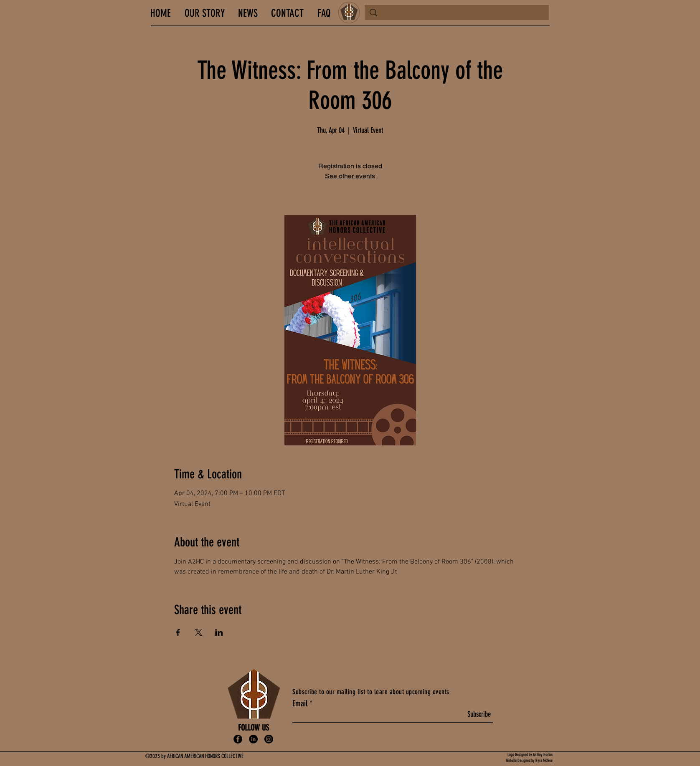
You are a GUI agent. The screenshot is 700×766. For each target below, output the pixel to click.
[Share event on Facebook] (178, 632)
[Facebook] (238, 739)
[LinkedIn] (253, 739)
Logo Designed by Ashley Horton (530, 755)
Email (300, 703)
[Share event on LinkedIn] (219, 632)
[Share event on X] (199, 632)
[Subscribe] (479, 715)
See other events (350, 176)
